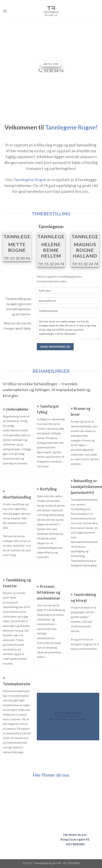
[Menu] (5, 11)
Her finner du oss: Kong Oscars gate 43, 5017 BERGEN (75, 839)
